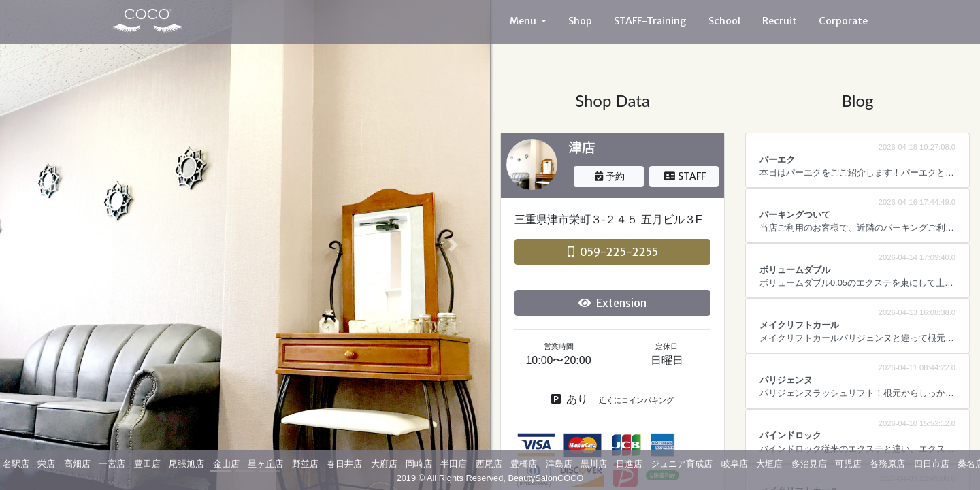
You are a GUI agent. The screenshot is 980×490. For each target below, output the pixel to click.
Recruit (780, 21)
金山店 (226, 464)
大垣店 (769, 464)
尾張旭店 (186, 464)
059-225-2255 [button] (613, 252)
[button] (37, 245)
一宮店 (112, 464)
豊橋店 (524, 464)
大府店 (384, 464)
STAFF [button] (685, 176)
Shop (580, 21)
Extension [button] (612, 303)
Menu (524, 21)
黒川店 (594, 464)
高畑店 (77, 464)
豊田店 (147, 464)
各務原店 (887, 464)
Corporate (843, 21)
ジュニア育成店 (682, 464)
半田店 (454, 464)
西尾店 (489, 464)
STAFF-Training (650, 21)
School (724, 21)
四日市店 (932, 464)
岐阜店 (735, 464)
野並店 (305, 464)
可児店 (848, 464)
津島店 (559, 464)
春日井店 (344, 464)
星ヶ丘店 (265, 464)
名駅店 (16, 464)
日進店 (629, 464)
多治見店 (809, 464)
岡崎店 (419, 464)
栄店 (46, 464)
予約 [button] (610, 176)
